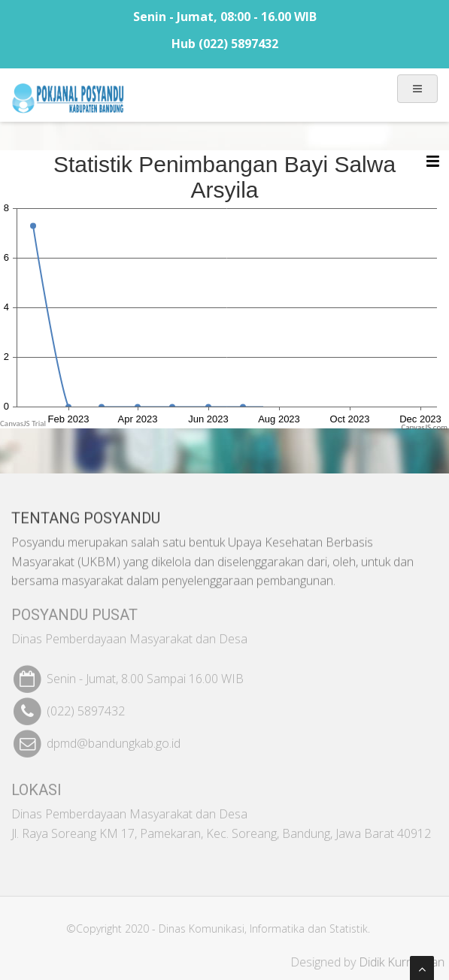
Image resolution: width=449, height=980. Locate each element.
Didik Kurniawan (405, 962)
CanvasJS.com (424, 427)
